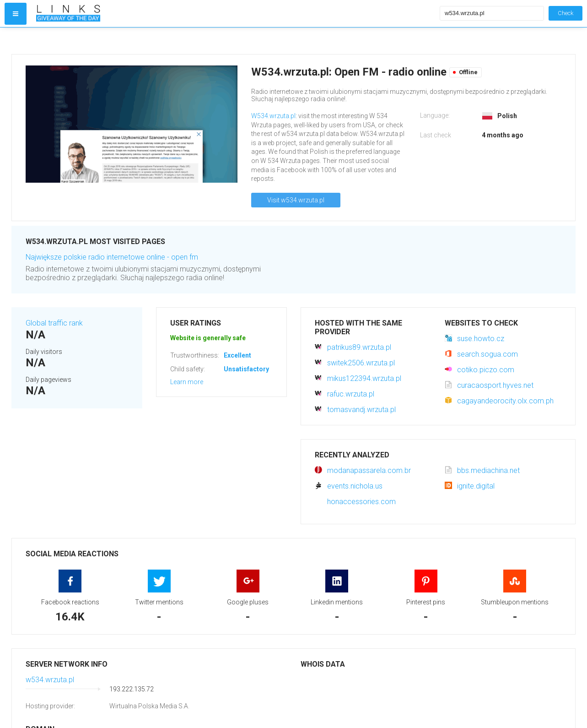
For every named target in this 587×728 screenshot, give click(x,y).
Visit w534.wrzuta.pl (296, 200)
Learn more (187, 382)
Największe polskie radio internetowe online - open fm (112, 257)
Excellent (237, 355)
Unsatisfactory (246, 369)
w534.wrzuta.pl (50, 680)
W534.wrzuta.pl (273, 116)
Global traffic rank (54, 323)
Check (565, 13)
